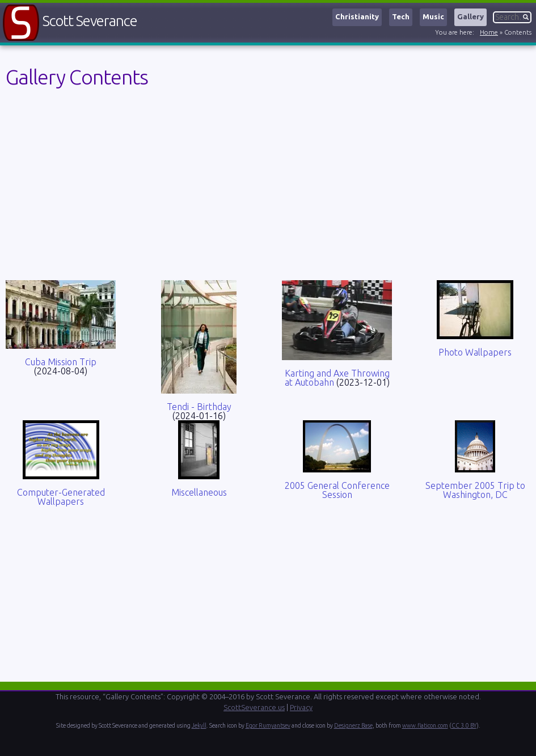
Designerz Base (353, 725)
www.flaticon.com (425, 725)
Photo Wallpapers (475, 352)
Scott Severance (90, 21)
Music (433, 16)
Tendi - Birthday (199, 407)
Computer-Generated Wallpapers (61, 497)
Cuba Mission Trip (61, 362)
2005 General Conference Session (337, 490)
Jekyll (199, 725)
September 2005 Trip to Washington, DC (475, 490)
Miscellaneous (199, 492)
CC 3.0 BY (464, 725)
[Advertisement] (268, 187)
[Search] (512, 17)
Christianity (357, 16)
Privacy (301, 707)
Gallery (470, 16)
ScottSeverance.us (254, 707)
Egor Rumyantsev (268, 725)
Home (489, 32)
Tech (401, 16)
